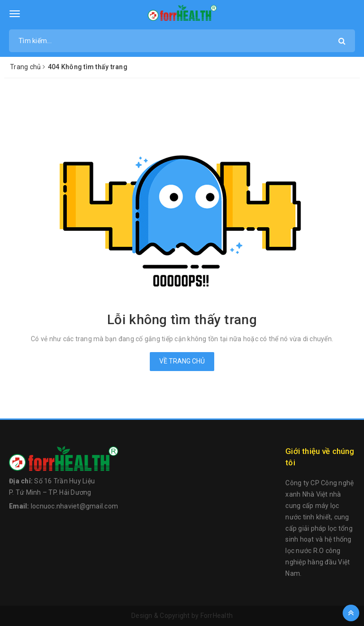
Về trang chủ (182, 361)
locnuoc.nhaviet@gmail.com (74, 506)
